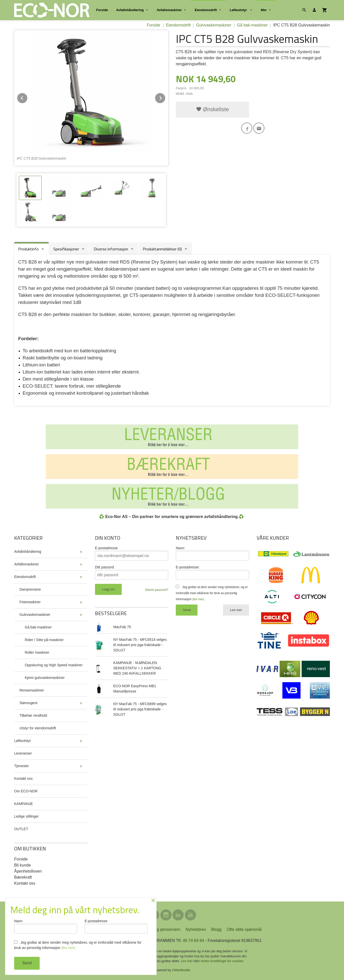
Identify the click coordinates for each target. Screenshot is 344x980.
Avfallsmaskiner (169, 10)
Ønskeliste (213, 109)
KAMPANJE (23, 804)
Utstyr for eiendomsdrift (38, 728)
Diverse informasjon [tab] (111, 249)
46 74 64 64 (193, 941)
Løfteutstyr (239, 10)
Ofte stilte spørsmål (244, 929)
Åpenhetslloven (28, 871)
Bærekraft (23, 877)
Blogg (216, 929)
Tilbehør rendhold (33, 715)
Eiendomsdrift (206, 10)
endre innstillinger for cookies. (223, 961)
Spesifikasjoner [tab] (66, 249)
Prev (28, 97)
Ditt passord (104, 567)
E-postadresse (106, 548)
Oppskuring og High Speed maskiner (54, 665)
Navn (46, 926)
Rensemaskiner (32, 690)
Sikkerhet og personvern (158, 929)
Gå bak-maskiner (38, 627)
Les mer (236, 610)
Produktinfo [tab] (28, 249)
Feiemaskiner (30, 602)
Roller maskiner (37, 652)
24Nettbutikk (181, 970)
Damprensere (30, 589)
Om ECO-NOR (26, 791)
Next (165, 97)
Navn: (180, 548)
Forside (102, 10)
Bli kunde (22, 865)
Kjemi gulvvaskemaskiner (45, 678)
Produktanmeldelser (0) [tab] (162, 249)
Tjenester (21, 766)
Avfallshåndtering (130, 10)
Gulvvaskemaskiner (35, 615)
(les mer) (198, 599)
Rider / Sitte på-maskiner (44, 640)
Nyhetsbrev (196, 929)
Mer (264, 10)
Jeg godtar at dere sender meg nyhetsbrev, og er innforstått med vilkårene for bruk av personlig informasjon (212, 593)
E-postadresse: (188, 567)
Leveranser (23, 753)
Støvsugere (29, 703)
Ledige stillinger (26, 816)
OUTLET (21, 829)
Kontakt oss (23, 779)
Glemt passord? (157, 590)
